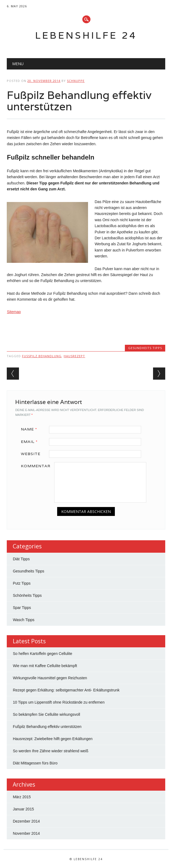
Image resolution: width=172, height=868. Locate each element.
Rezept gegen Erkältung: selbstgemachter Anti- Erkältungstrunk (66, 690)
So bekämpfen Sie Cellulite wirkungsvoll (46, 714)
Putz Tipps (22, 583)
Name (31, 429)
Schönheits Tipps (27, 595)
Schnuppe (76, 81)
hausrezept (74, 356)
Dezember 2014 (26, 821)
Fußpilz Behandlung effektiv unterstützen (47, 727)
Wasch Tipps (24, 620)
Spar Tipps (22, 608)
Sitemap (14, 312)
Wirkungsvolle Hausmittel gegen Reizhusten (50, 678)
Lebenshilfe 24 (86, 35)
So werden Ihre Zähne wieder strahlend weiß (51, 751)
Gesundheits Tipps (145, 348)
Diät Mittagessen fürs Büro (35, 763)
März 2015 (22, 797)
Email (31, 442)
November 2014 (26, 833)
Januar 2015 (23, 809)
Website (31, 454)
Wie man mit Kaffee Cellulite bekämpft (45, 666)
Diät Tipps (21, 559)
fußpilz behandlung (42, 356)
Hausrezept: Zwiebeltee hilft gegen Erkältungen (53, 739)
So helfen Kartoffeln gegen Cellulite (42, 654)
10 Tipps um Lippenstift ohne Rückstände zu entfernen (59, 702)
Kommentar (36, 466)
